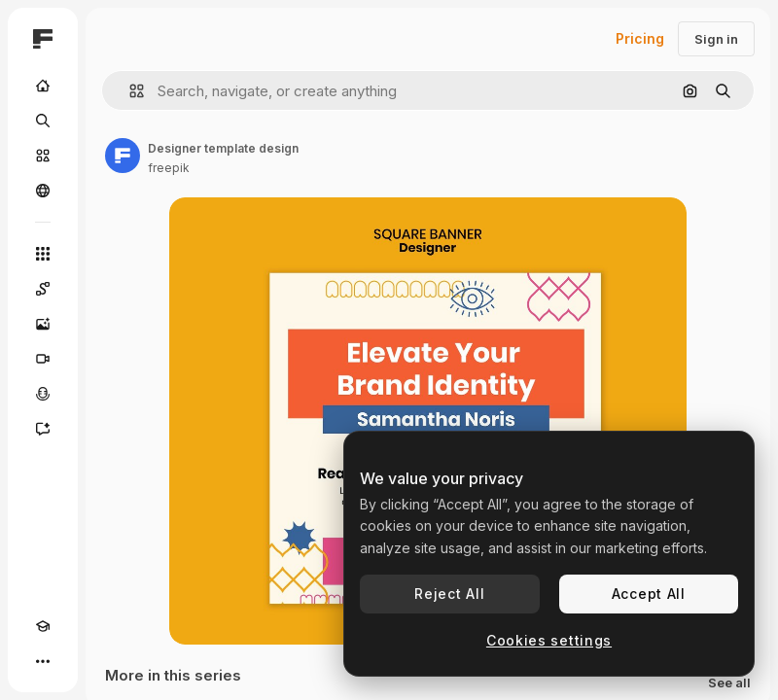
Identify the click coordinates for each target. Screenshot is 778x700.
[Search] (43, 121)
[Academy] (43, 626)
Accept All (649, 594)
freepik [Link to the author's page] (169, 168)
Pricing (640, 38)
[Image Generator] (43, 324)
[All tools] (43, 254)
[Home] (43, 86)
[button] (129, 91)
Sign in (716, 39)
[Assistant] (43, 429)
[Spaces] (43, 289)
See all (729, 683)
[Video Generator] (43, 359)
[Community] (43, 191)
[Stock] (43, 156)
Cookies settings (549, 640)
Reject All (449, 594)
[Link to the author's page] (123, 156)
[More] (43, 661)
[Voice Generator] (43, 394)
